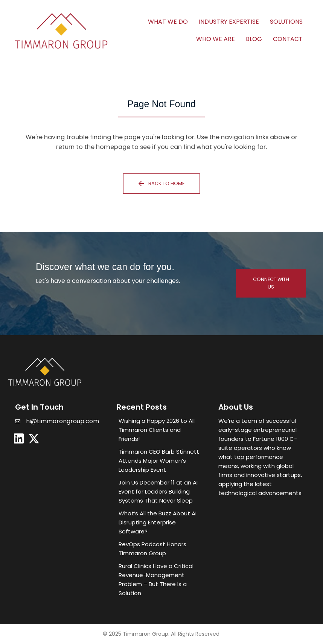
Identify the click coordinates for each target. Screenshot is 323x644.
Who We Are (216, 39)
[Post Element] (160, 430)
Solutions (286, 22)
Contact (288, 39)
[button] (161, 184)
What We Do (168, 22)
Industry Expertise (229, 22)
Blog (254, 39)
